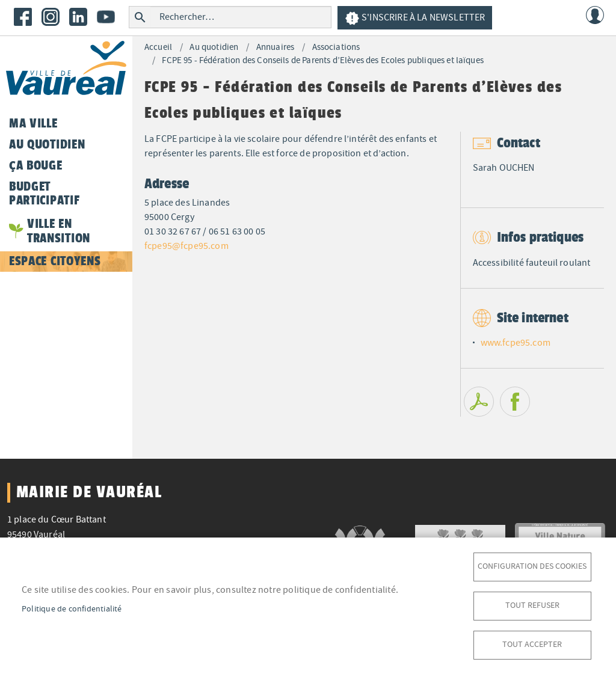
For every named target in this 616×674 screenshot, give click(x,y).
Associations (336, 47)
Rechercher (140, 17)
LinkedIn (78, 17)
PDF (479, 402)
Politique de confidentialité (72, 609)
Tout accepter (532, 644)
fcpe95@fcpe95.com (186, 246)
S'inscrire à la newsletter (415, 18)
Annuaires (275, 47)
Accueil (158, 47)
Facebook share (515, 402)
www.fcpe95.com (516, 343)
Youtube (106, 17)
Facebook (23, 17)
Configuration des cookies (532, 566)
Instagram (51, 17)
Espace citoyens (55, 261)
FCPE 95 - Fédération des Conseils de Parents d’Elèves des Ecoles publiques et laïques (323, 60)
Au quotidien (214, 47)
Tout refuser (532, 605)
